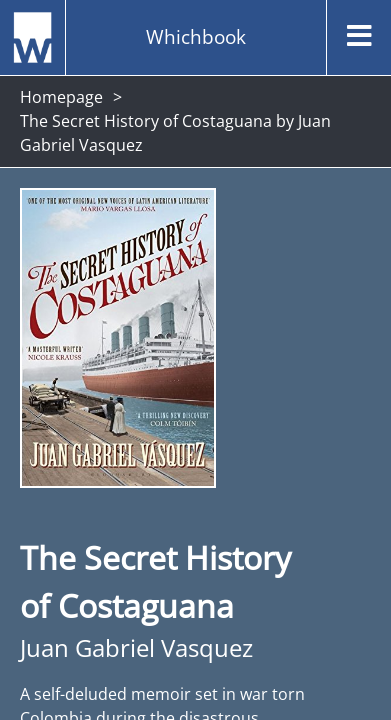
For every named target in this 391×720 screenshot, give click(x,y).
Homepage (61, 97)
